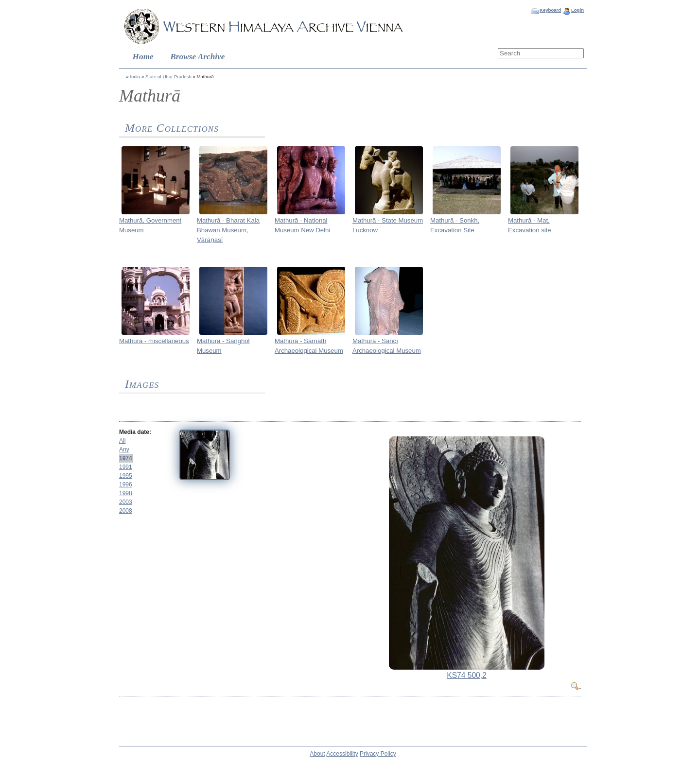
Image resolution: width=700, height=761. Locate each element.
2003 (126, 502)
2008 (126, 511)
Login (577, 10)
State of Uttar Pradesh (168, 77)
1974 (126, 458)
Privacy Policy (378, 754)
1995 (126, 476)
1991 (126, 467)
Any (124, 450)
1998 (126, 493)
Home (143, 57)
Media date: (135, 432)
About (317, 754)
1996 (126, 484)
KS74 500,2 (467, 675)
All (122, 441)
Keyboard (550, 10)
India (135, 77)
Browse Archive (197, 57)
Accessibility (342, 754)
